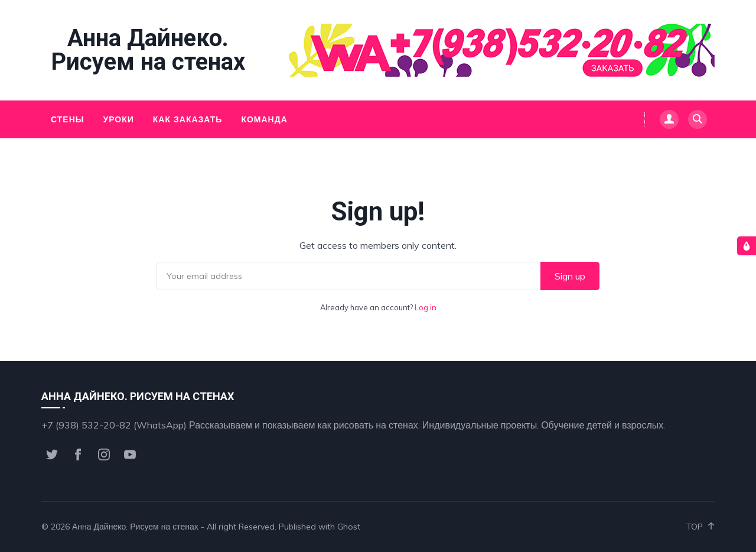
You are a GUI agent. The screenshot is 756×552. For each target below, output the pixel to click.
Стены (67, 119)
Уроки (118, 119)
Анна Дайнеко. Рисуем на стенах (148, 50)
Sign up (570, 276)
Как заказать (188, 119)
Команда (264, 119)
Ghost (349, 527)
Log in (426, 307)
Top (700, 527)
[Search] (698, 119)
